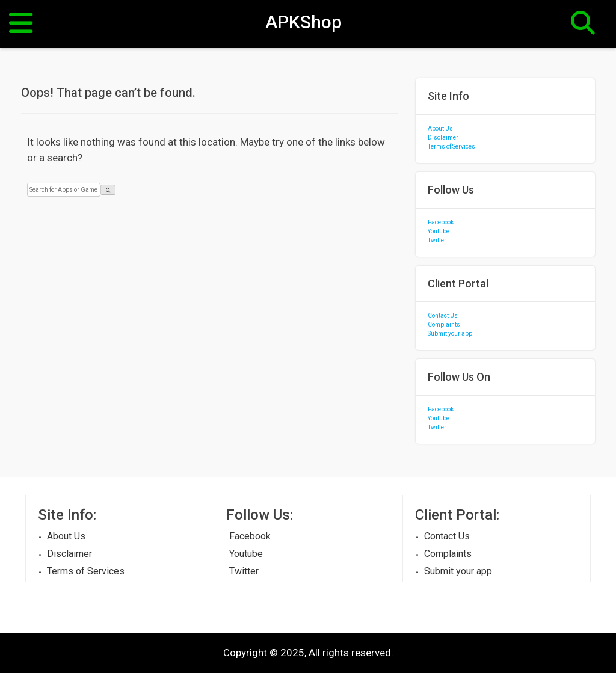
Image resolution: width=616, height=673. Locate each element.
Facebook (441, 222)
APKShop (303, 22)
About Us (440, 128)
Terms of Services (451, 146)
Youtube (439, 231)
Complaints (444, 324)
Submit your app (450, 333)
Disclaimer (443, 137)
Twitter (437, 240)
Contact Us (443, 315)
